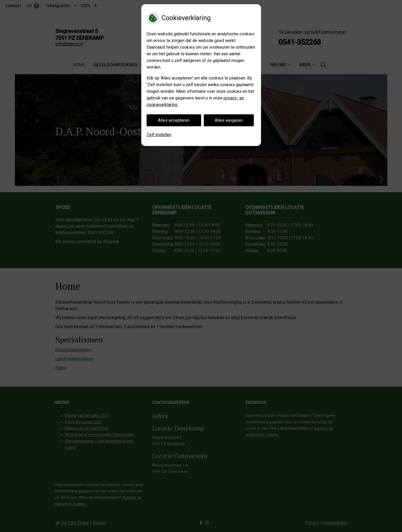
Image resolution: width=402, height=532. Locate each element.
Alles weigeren (229, 120)
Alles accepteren (174, 120)
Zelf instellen (159, 135)
